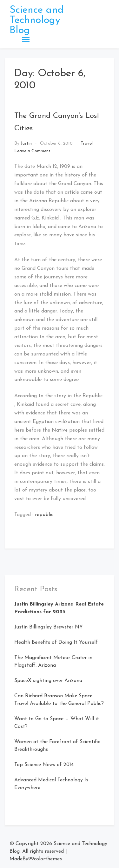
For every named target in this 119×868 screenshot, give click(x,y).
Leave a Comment (32, 151)
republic (44, 515)
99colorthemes (45, 859)
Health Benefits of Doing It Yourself (56, 642)
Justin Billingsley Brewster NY (49, 627)
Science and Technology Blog (37, 20)
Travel (87, 143)
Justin (26, 143)
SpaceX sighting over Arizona (48, 681)
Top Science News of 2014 (44, 765)
